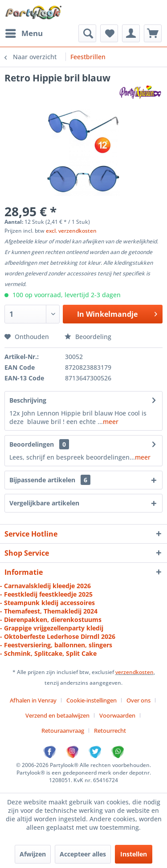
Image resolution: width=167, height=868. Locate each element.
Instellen (134, 854)
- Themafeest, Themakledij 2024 (49, 611)
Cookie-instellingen (92, 700)
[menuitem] (24, 33)
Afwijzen (33, 854)
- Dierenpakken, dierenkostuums (51, 620)
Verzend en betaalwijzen (57, 715)
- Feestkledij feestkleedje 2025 (46, 594)
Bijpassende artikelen (50, 480)
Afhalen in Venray (33, 700)
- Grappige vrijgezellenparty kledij (52, 628)
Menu (24, 32)
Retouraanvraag (63, 731)
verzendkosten (134, 672)
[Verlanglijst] (109, 33)
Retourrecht (110, 731)
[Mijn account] (131, 33)
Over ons (138, 700)
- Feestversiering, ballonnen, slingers (56, 645)
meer (111, 422)
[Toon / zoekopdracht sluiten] (87, 33)
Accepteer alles (83, 854)
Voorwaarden (117, 715)
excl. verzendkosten (71, 231)
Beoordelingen (32, 444)
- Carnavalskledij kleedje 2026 (45, 586)
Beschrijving (28, 400)
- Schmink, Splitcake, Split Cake (48, 653)
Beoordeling (88, 337)
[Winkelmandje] (153, 33)
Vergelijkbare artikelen (44, 503)
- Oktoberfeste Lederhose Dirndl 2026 (58, 636)
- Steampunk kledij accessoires (47, 603)
